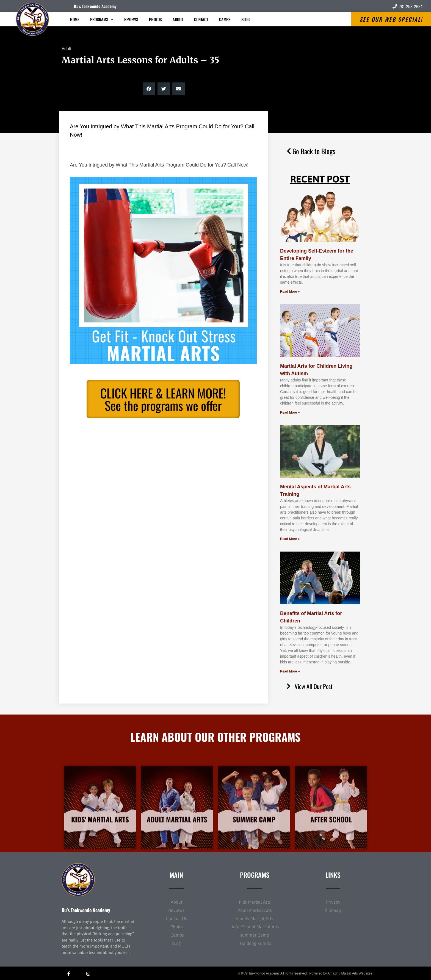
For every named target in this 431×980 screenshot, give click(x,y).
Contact (201, 19)
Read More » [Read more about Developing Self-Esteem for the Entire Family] (290, 292)
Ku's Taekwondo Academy (95, 6)
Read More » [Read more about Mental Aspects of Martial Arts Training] (290, 539)
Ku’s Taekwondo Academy (86, 910)
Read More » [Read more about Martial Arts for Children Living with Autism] (290, 413)
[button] (149, 89)
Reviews (131, 19)
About (178, 19)
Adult (66, 49)
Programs (102, 19)
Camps (225, 19)
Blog (245, 19)
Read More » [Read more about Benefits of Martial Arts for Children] (290, 671)
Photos (155, 19)
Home (75, 19)
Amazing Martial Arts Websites (350, 973)
